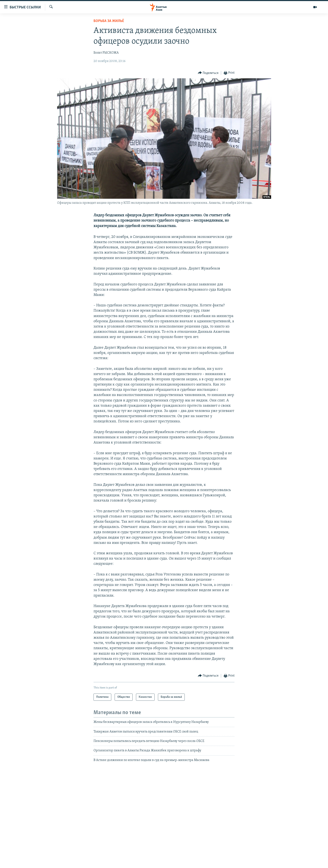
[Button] (208, 73)
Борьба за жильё (109, 21)
